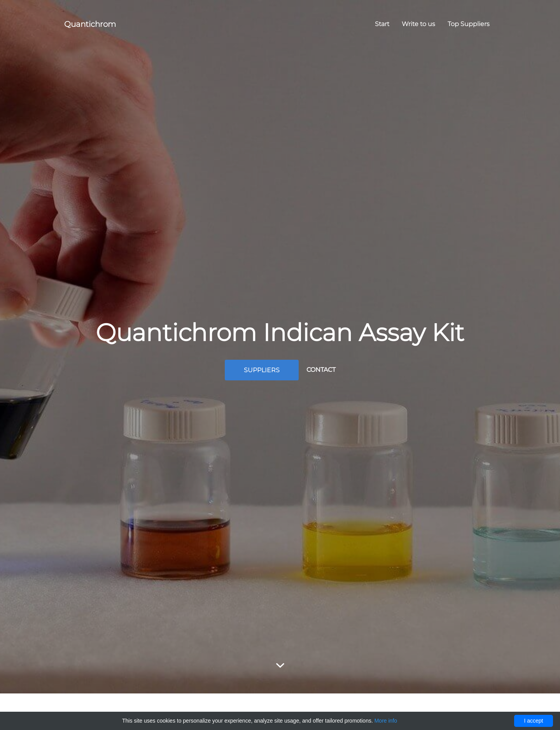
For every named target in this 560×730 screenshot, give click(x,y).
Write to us (418, 24)
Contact (321, 370)
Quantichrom (90, 24)
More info (386, 721)
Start (382, 24)
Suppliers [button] (262, 370)
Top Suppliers (469, 24)
